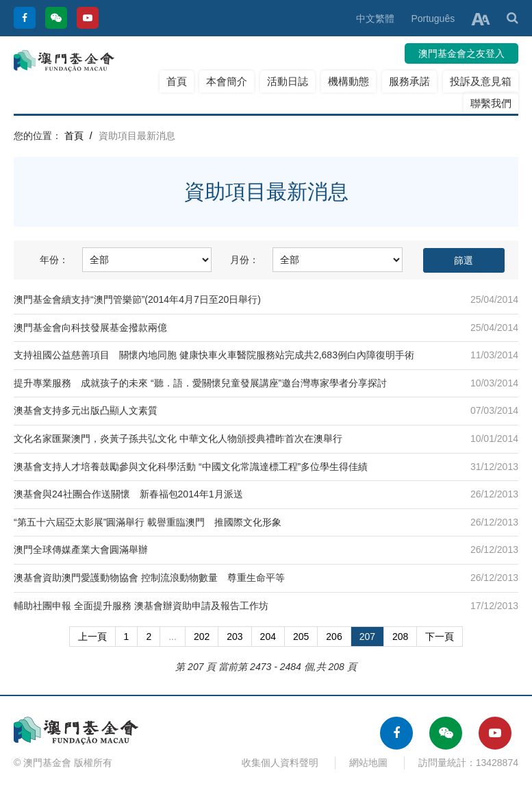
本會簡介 (227, 81)
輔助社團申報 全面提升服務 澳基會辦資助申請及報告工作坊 (141, 606)
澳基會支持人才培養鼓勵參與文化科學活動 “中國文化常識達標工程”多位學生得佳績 (191, 467)
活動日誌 (288, 81)
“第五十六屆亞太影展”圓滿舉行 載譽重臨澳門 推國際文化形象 (148, 522)
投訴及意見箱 (481, 81)
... (173, 637)
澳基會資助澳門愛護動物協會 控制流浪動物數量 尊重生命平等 (149, 578)
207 (367, 637)
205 (301, 637)
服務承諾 (409, 81)
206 (334, 637)
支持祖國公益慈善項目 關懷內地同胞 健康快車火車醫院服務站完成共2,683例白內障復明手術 (214, 355)
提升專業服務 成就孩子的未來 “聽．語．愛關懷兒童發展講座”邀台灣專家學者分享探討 (200, 383)
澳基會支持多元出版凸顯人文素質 (86, 410)
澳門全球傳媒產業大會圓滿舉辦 (81, 550)
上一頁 (92, 637)
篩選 (464, 260)
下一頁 (440, 637)
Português (433, 18)
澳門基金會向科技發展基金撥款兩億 (90, 328)
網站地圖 (368, 763)
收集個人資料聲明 (280, 763)
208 (400, 637)
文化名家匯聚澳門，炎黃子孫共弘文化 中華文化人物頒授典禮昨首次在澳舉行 (178, 439)
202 (202, 637)
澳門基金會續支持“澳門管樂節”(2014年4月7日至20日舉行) (137, 299)
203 (235, 637)
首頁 (177, 81)
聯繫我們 (491, 103)
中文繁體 (375, 18)
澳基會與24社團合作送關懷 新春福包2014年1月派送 (128, 494)
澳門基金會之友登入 (461, 53)
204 (268, 637)
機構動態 (349, 81)
